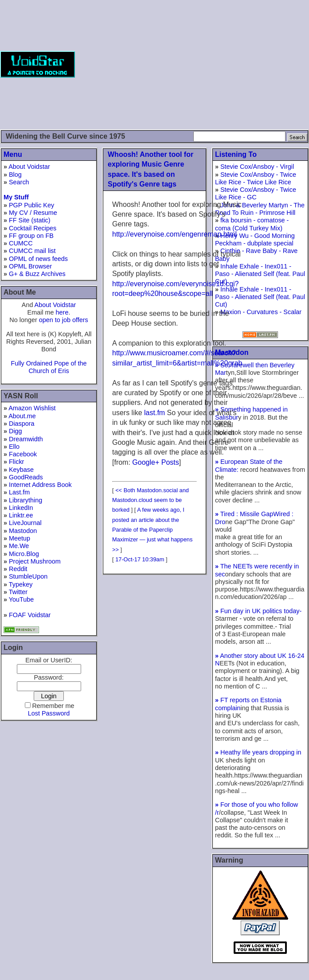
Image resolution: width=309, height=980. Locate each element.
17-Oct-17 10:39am (140, 559)
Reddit (18, 569)
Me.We (19, 546)
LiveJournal (25, 523)
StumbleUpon (28, 576)
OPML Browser (30, 266)
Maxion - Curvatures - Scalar (261, 312)
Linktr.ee (21, 515)
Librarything (25, 500)
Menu (13, 154)
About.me (22, 416)
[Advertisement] (192, 64)
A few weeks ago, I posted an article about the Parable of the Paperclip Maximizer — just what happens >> (152, 530)
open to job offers (64, 320)
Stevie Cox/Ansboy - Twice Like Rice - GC (256, 193)
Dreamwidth (26, 439)
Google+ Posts (155, 462)
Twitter (18, 592)
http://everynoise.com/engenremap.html (174, 234)
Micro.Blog (24, 554)
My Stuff (16, 197)
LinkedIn (21, 508)
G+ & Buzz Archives (37, 274)
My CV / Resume (33, 213)
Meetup (20, 538)
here (62, 312)
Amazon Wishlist (32, 408)
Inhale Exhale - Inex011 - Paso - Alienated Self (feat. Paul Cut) (260, 274)
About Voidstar (29, 167)
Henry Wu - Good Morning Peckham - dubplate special (255, 239)
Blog (15, 175)
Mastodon (23, 531)
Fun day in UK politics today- (258, 611)
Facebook (23, 454)
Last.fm (19, 492)
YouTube (22, 599)
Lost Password (49, 713)
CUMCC (21, 243)
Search (19, 182)
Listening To (236, 154)
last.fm (154, 413)
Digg (16, 431)
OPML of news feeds (38, 259)
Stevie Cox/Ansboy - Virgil (257, 167)
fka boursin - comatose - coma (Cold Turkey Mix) (252, 224)
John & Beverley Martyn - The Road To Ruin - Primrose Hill (260, 209)
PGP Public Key (31, 205)
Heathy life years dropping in (258, 752)
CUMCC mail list (32, 251)
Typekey (21, 584)
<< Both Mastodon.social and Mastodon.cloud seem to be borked (151, 500)
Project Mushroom (35, 561)
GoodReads (26, 477)
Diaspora (22, 424)
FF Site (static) (30, 220)
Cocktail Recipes (33, 228)
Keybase (21, 470)
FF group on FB (31, 236)
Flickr (16, 462)
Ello (14, 447)
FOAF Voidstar (30, 615)
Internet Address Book (40, 485)
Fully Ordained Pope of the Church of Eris (49, 367)
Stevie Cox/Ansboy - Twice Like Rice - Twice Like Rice (256, 178)
